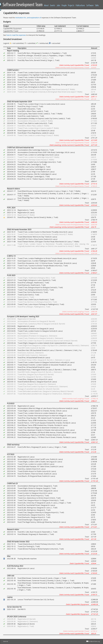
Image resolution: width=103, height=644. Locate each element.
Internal (6, 641)
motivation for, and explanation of (28, 18)
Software (90, 6)
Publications (80, 6)
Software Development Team (23, 5)
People (64, 6)
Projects (71, 6)
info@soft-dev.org (94, 641)
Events (53, 6)
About (46, 6)
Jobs (58, 6)
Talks (97, 6)
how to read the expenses (16, 35)
